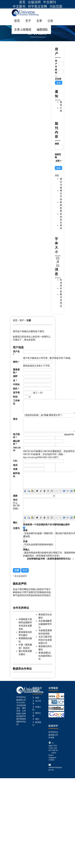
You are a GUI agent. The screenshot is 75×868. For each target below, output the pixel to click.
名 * (15, 380)
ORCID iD (17, 449)
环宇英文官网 (37, 6)
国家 (15, 496)
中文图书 (19, 6)
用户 (22, 320)
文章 (39, 21)
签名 (15, 419)
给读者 (61, 283)
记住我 (58, 79)
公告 (50, 21)
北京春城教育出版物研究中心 (45, 624)
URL (15, 461)
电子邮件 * (16, 436)
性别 (15, 397)
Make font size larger (58, 265)
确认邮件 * (16, 442)
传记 (15, 500)
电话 (15, 465)
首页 (22, 2)
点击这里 (31, 340)
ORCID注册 (49, 451)
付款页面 (56, 6)
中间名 (16, 384)
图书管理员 (61, 300)
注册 (29, 320)
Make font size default (58, 261)
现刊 (36, 719)
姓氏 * (16, 389)
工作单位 (16, 402)
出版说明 (34, 2)
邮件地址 (16, 475)
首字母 (16, 393)
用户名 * (16, 353)
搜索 (58, 146)
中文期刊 (50, 2)
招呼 (15, 376)
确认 (15, 522)
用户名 (56, 64)
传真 (15, 469)
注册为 (16, 528)
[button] (25, 491)
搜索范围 (58, 158)
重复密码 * (16, 371)
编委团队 (42, 30)
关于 (28, 21)
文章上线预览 (23, 30)
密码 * (16, 362)
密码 (56, 71)
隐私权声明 (69, 435)
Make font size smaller (58, 258)
